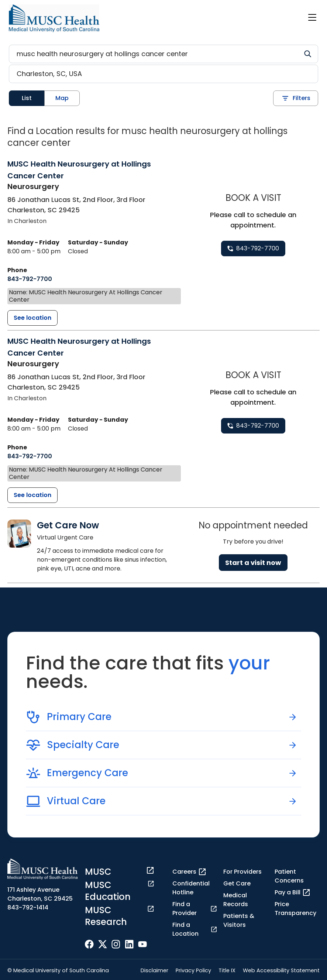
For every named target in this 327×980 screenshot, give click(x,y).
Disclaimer (154, 970)
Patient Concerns (289, 876)
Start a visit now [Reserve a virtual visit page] (253, 563)
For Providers (242, 872)
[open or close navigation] (312, 17)
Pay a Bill (293, 892)
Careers (190, 872)
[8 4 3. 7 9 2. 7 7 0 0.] (30, 279)
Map (62, 98)
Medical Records (236, 900)
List (27, 98)
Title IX (227, 970)
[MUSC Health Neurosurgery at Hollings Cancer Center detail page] (32, 318)
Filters (296, 98)
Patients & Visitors (239, 920)
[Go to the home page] (54, 18)
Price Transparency (295, 909)
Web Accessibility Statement (281, 970)
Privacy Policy (193, 970)
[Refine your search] (163, 54)
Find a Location (195, 929)
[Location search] (163, 74)
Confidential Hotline (191, 888)
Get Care (237, 883)
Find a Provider (195, 909)
